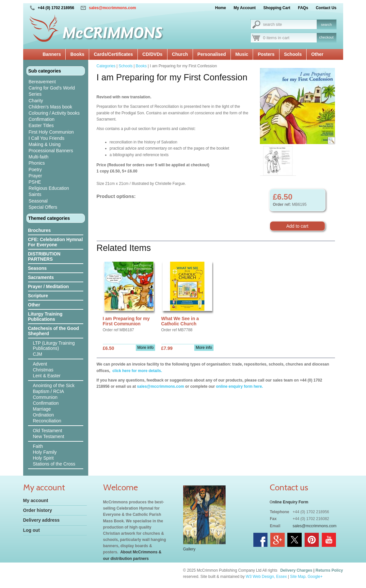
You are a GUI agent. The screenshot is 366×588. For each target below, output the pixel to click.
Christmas (43, 370)
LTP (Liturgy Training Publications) (54, 346)
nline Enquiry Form (290, 502)
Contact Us (326, 8)
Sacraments (41, 277)
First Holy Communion (51, 132)
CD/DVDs (152, 54)
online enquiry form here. (239, 386)
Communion (45, 397)
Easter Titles (41, 125)
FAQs (303, 8)
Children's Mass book (50, 107)
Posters (266, 54)
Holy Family (45, 452)
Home (221, 8)
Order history (38, 510)
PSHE (35, 182)
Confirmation (42, 119)
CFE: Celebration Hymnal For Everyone (56, 242)
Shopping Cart (277, 8)
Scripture (38, 296)
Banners (52, 54)
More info (145, 348)
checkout (326, 37)
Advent (40, 364)
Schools (293, 54)
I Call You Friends (47, 138)
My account (36, 500)
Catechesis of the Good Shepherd (54, 331)
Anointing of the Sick (54, 385)
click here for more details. (137, 371)
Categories (106, 66)
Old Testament (48, 431)
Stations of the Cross (54, 464)
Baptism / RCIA (49, 391)
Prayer (35, 176)
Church (180, 54)
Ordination (44, 415)
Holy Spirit (43, 458)
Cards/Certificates (113, 54)
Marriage (42, 409)
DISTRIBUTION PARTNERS (44, 256)
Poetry (35, 170)
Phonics (37, 163)
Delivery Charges (296, 570)
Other (317, 54)
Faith (38, 446)
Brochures (40, 230)
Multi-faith (39, 157)
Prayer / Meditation (48, 286)
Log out (32, 530)
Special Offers (43, 207)
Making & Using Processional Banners (51, 147)
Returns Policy (329, 570)
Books (77, 54)
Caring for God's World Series (52, 91)
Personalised (212, 54)
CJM (38, 354)
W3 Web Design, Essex (266, 577)
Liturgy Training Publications (45, 317)
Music (242, 54)
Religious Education (49, 188)
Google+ (315, 577)
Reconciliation (47, 421)
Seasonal (38, 201)
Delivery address (41, 520)
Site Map (298, 577)
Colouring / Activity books (54, 113)
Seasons (38, 268)
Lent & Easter (47, 376)
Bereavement (42, 82)
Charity (36, 101)
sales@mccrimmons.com (112, 8)
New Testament (49, 436)
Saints (35, 194)
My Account (245, 8)
